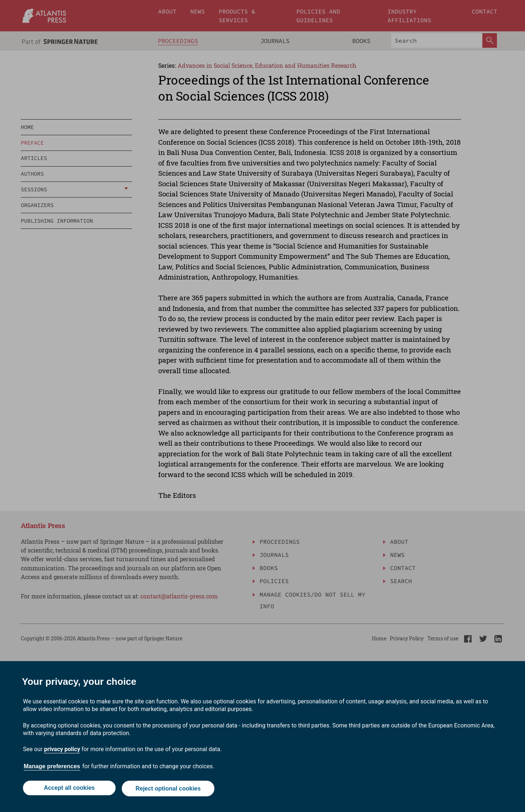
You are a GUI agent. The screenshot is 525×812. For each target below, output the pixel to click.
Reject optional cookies (169, 789)
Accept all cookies (69, 789)
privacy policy (62, 751)
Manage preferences (52, 768)
